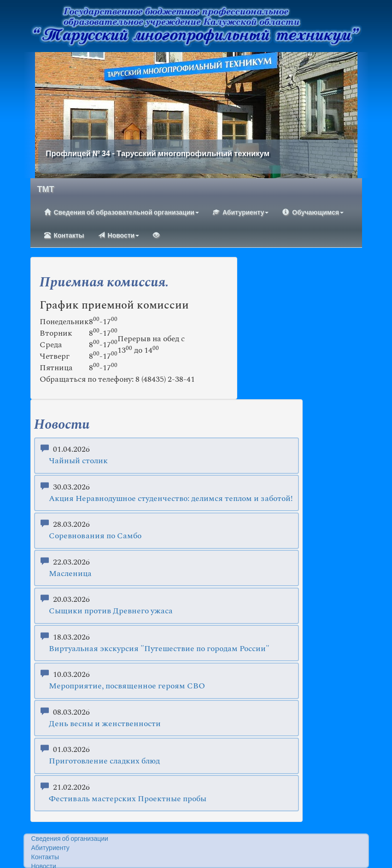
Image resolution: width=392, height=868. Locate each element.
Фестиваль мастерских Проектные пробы (128, 799)
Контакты (64, 235)
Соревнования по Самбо (95, 536)
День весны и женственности (105, 724)
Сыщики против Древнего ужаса (111, 611)
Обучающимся (313, 212)
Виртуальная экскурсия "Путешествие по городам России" (159, 649)
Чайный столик (78, 461)
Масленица (70, 574)
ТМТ (46, 190)
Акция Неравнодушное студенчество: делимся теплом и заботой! (171, 499)
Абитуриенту (241, 212)
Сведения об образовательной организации (122, 212)
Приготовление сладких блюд (104, 761)
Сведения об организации (70, 839)
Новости (119, 235)
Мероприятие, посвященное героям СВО (127, 686)
